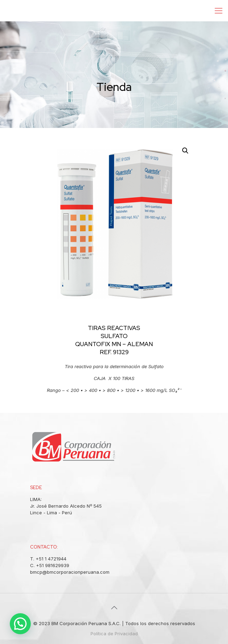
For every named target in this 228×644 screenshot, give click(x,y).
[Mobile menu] (219, 10)
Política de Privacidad (114, 634)
